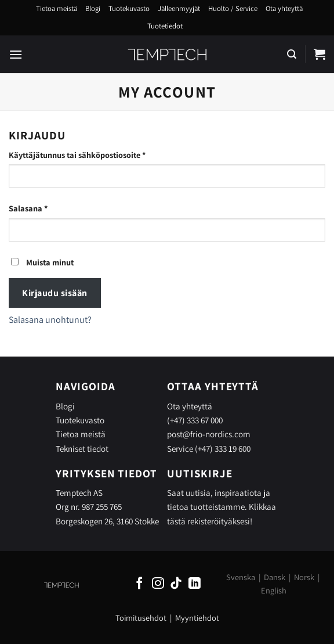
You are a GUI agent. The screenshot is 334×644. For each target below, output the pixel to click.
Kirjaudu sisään (55, 293)
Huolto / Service (233, 8)
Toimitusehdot (141, 618)
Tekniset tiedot (82, 448)
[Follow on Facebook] (139, 584)
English (274, 590)
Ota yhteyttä (284, 8)
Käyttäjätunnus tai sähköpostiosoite (96, 154)
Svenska (241, 577)
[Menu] (16, 54)
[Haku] (292, 54)
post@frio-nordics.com (209, 434)
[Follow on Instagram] (158, 584)
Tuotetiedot (165, 26)
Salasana (47, 208)
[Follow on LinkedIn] (195, 584)
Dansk (275, 577)
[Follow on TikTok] (176, 584)
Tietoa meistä (57, 8)
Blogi (93, 8)
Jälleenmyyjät (179, 8)
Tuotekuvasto (129, 8)
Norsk (304, 577)
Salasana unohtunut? (50, 320)
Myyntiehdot (197, 618)
